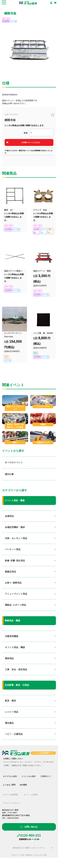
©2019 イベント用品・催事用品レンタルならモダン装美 (29, 855)
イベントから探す (29, 776)
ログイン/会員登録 (10, 795)
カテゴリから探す (10, 776)
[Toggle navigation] (4, 3)
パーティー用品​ (13, 549)
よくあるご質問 (9, 785)
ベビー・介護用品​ (14, 734)
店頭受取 (6, 21)
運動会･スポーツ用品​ (15, 605)
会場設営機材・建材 (15, 527)
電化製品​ (9, 723)
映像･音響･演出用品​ (15, 561)
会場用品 (9, 516)
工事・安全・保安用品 (16, 669)
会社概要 (23, 785)
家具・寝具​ (10, 701)
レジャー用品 (12, 712)
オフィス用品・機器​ (15, 647)
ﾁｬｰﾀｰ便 (14, 21)
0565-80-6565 (13, 818)
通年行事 (9, 474)
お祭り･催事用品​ (13, 583)
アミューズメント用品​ (16, 594)
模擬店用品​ (10, 572)
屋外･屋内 (6, 19)
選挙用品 (9, 658)
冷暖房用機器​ (12, 636)
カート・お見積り (31, 795)
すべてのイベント (14, 462)
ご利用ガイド (45, 776)
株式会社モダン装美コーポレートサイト (29, 848)
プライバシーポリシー (12, 803)
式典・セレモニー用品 (16, 538)
